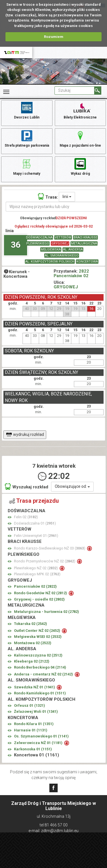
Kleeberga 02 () (32, 661)
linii (67, 197)
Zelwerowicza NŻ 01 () (39, 743)
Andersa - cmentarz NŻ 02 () (44, 674)
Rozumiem (54, 37)
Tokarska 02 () (31, 624)
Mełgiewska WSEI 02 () (38, 637)
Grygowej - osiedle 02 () (39, 599)
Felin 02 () (26, 517)
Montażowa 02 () (33, 643)
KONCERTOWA (87, 262)
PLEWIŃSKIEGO (38, 243)
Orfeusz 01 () (30, 705)
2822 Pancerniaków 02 (71, 274)
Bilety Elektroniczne (80, 110)
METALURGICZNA (84, 243)
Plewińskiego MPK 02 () (37, 574)
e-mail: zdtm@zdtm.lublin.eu (53, 831)
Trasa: (48, 196)
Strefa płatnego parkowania (27, 138)
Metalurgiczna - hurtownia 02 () (47, 612)
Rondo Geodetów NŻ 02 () (41, 593)
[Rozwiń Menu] (6, 92)
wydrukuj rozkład (25, 434)
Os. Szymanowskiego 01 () (41, 736)
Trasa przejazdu (34, 501)
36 (16, 245)
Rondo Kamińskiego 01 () (40, 693)
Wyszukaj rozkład (27, 487)
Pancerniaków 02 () (35, 586)
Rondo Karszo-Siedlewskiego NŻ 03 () (50, 548)
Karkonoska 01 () (33, 749)
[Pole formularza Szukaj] (74, 91)
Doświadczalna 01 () (35, 523)
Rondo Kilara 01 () (34, 724)
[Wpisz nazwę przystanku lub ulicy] (56, 207)
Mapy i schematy (27, 166)
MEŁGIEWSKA (51, 249)
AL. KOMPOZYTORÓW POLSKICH (50, 262)
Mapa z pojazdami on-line (80, 138)
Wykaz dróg (80, 166)
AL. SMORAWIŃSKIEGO (62, 256)
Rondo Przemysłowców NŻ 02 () (45, 561)
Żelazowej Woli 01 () (36, 711)
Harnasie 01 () (31, 730)
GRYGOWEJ (60, 243)
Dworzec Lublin (27, 110)
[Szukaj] (98, 91)
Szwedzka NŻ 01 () (35, 687)
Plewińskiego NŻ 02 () (36, 568)
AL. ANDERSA (73, 249)
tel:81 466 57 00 (54, 825)
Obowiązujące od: (72, 486)
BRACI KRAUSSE (85, 237)
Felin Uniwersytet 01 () (36, 536)
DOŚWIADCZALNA (39, 237)
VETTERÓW (63, 237)
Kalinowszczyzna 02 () (38, 655)
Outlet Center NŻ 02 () (38, 631)
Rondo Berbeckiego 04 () (40, 667)
